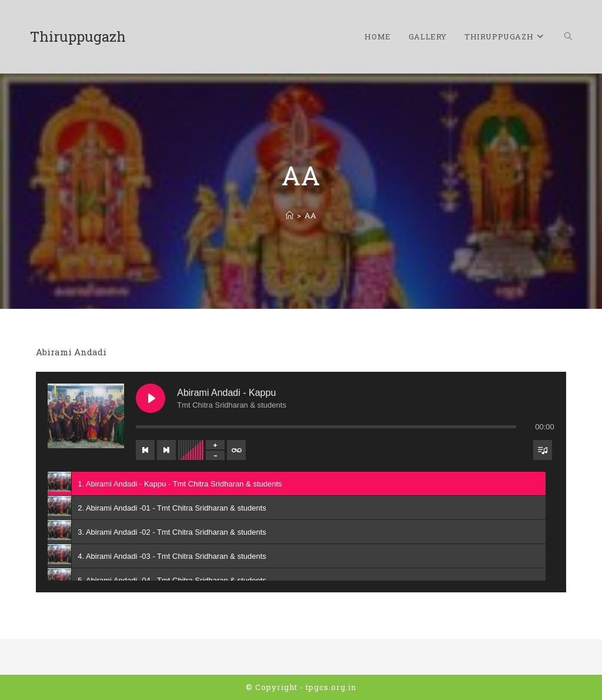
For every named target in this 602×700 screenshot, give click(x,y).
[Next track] (166, 450)
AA (310, 215)
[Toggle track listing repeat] (236, 450)
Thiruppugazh (78, 36)
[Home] (290, 215)
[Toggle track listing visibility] (543, 450)
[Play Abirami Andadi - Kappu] (150, 398)
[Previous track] (145, 450)
